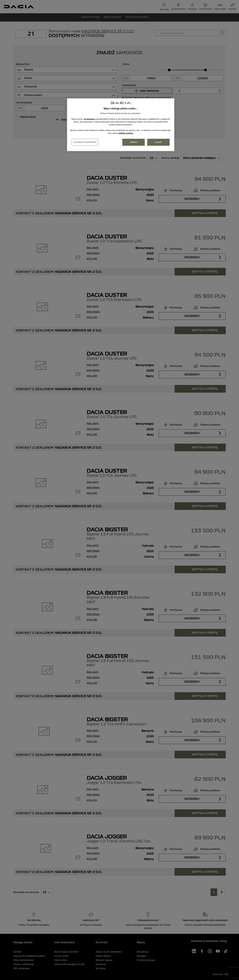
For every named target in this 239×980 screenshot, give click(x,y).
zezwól (158, 142)
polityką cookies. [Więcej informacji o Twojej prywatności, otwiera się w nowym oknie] (126, 133)
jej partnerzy (90, 119)
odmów (134, 142)
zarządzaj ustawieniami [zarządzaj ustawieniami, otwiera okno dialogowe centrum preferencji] (85, 142)
